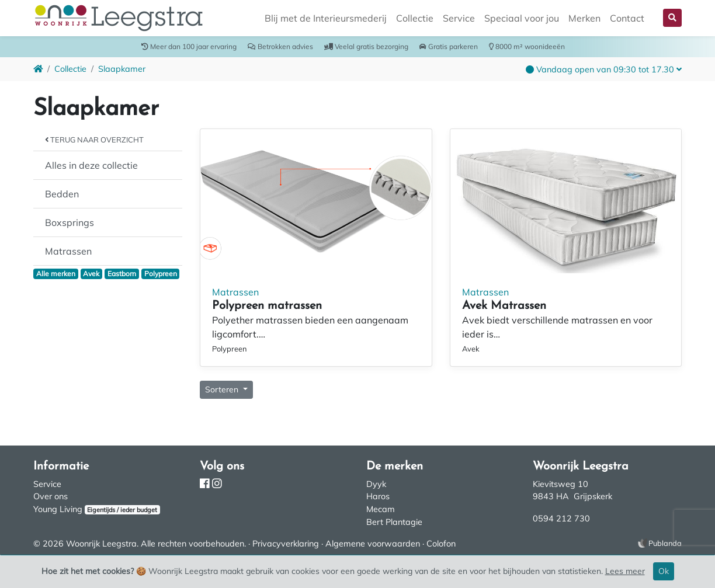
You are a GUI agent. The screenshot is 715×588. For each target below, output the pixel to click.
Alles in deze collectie (91, 165)
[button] (672, 18)
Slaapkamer (122, 69)
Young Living (58, 509)
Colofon (441, 544)
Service (459, 18)
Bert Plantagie (394, 522)
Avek (91, 274)
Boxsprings (70, 222)
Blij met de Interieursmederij (326, 18)
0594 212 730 (561, 519)
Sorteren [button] (223, 389)
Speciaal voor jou (522, 18)
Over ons (51, 496)
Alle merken (56, 274)
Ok (664, 571)
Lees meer (625, 571)
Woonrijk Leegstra (101, 544)
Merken (584, 18)
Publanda (665, 543)
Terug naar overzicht (94, 140)
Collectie (415, 18)
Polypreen (161, 274)
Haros (378, 496)
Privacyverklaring (286, 544)
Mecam (381, 509)
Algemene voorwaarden (373, 544)
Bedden (62, 194)
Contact (627, 18)
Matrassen (68, 251)
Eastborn (122, 274)
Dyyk (376, 484)
